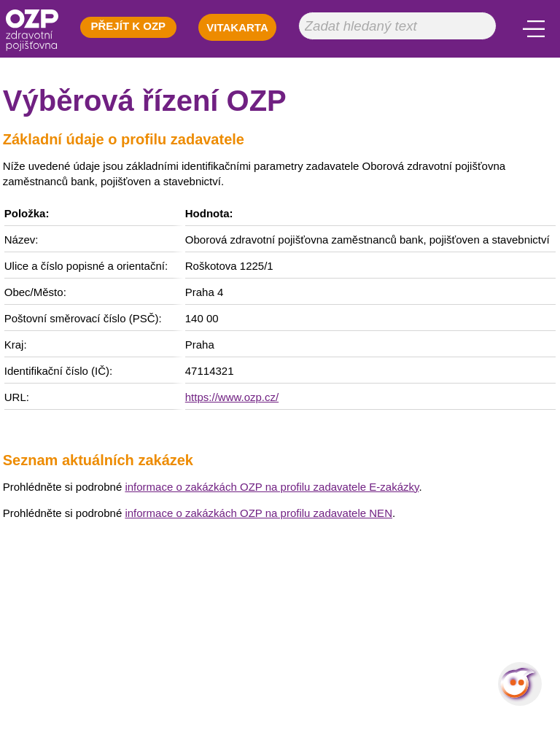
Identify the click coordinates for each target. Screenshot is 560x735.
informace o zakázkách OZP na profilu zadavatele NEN (258, 513)
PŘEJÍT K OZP (129, 26)
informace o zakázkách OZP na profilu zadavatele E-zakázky (272, 487)
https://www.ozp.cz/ (232, 397)
